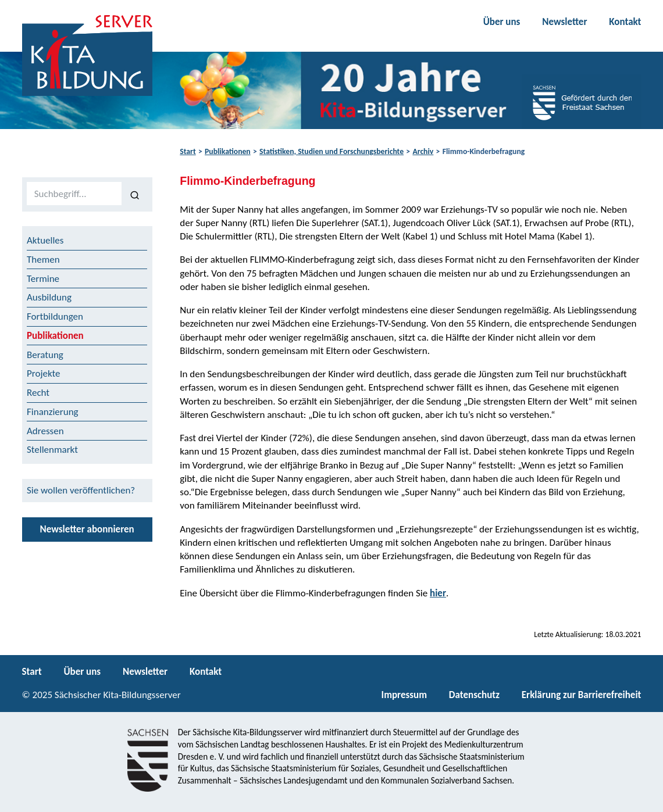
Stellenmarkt (52, 450)
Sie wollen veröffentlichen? (81, 490)
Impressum (404, 695)
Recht (38, 393)
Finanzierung (53, 412)
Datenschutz (474, 695)
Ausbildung (49, 297)
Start (188, 151)
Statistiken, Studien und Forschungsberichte (331, 151)
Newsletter (564, 22)
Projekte (44, 373)
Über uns (502, 22)
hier (438, 593)
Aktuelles (45, 240)
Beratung (45, 355)
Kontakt (625, 22)
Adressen (45, 431)
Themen (43, 260)
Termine (43, 279)
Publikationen (228, 151)
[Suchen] (135, 194)
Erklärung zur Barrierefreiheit (582, 695)
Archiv (423, 151)
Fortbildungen (55, 316)
